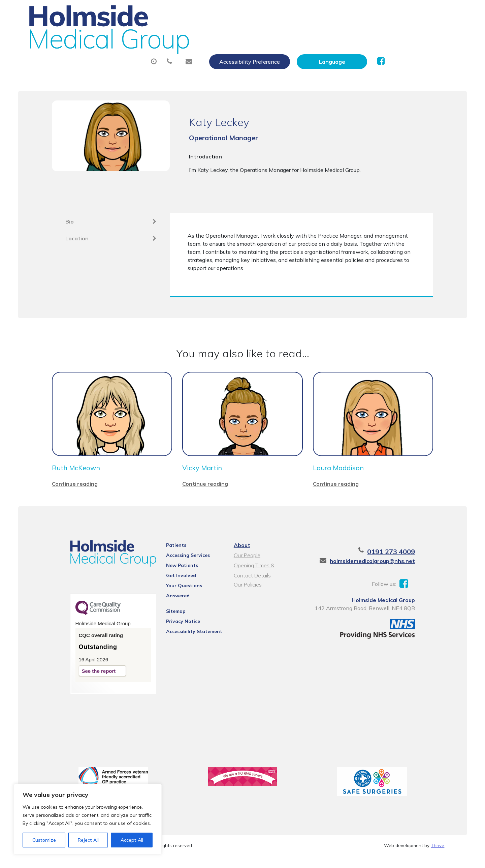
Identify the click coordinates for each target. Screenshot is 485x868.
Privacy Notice (175, 619)
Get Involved (173, 581)
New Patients (397, 33)
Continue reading (75, 490)
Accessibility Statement (186, 629)
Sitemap (168, 608)
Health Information (141, 57)
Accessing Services (180, 561)
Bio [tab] (111, 215)
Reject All (88, 840)
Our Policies (247, 591)
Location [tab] (111, 232)
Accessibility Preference (321, 12)
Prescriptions (243, 33)
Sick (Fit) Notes (302, 33)
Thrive (438, 858)
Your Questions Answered (189, 592)
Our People (246, 561)
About (123, 33)
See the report (81, 680)
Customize (44, 840)
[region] (88, 819)
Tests (351, 33)
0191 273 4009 (409, 558)
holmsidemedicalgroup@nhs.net (391, 567)
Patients (168, 551)
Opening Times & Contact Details (263, 572)
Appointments (181, 33)
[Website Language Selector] (403, 12)
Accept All (132, 840)
